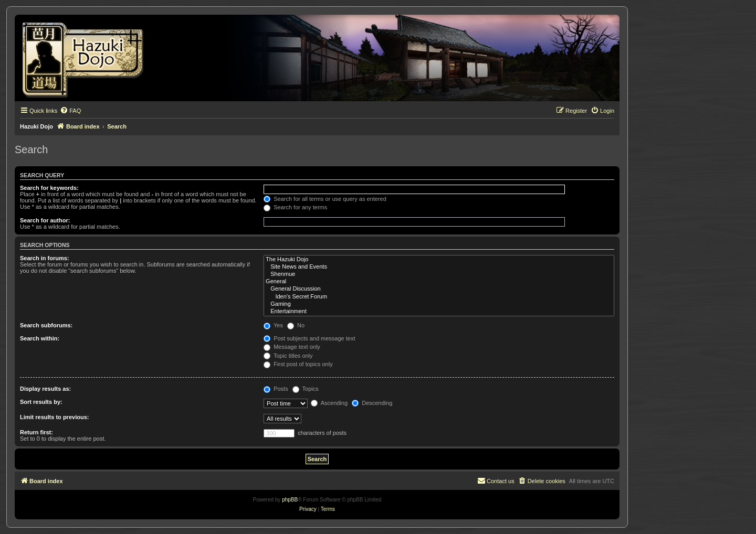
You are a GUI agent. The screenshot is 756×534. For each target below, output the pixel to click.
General (439, 282)
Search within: (40, 338)
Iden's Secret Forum (439, 297)
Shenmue (439, 274)
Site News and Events (439, 267)
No (296, 325)
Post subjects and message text (309, 338)
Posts (276, 389)
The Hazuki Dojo (439, 260)
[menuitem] (70, 111)
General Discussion (439, 289)
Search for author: (45, 220)
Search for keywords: (49, 188)
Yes (273, 325)
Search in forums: (45, 258)
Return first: (36, 432)
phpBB (290, 500)
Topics (306, 389)
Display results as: (45, 389)
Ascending (329, 403)
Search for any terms (295, 207)
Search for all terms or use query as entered (325, 199)
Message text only (292, 347)
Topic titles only (288, 356)
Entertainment (439, 312)
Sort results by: (41, 402)
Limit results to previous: (54, 417)
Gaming (439, 304)
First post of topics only (298, 364)
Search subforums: (46, 325)
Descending (372, 403)
